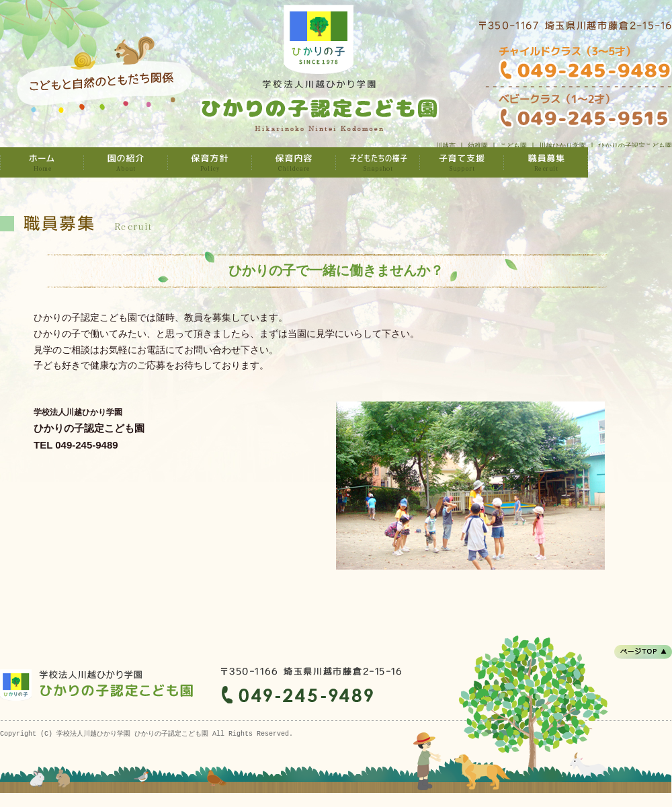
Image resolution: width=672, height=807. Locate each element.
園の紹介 (126, 162)
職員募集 (546, 162)
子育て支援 (462, 162)
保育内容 (294, 162)
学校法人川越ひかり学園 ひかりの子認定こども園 (42, 162)
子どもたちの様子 (378, 162)
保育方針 (210, 162)
